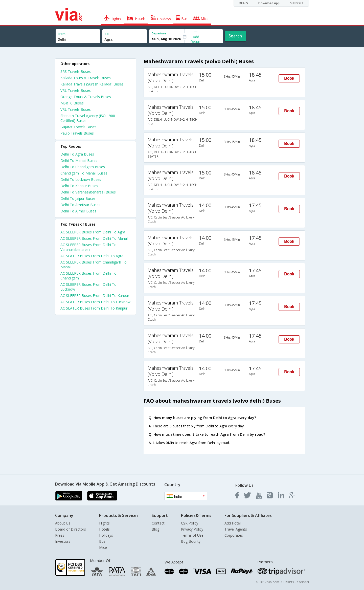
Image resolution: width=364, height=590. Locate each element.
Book (289, 78)
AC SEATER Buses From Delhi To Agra (92, 256)
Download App (269, 3)
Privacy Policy (192, 529)
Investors (63, 541)
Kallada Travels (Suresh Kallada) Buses (92, 84)
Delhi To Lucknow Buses (81, 179)
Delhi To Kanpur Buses (79, 186)
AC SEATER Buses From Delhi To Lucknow (95, 302)
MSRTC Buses (72, 103)
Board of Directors (71, 529)
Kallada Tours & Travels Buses (86, 78)
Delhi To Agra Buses (77, 154)
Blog (155, 529)
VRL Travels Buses (76, 90)
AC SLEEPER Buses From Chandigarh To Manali (94, 265)
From (62, 34)
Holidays (106, 535)
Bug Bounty (191, 541)
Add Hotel (233, 523)
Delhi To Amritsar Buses (80, 205)
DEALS (243, 3)
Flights (104, 523)
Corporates (234, 535)
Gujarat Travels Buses (78, 127)
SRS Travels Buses (76, 71)
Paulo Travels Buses (77, 133)
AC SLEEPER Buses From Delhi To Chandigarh (88, 276)
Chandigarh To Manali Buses (84, 173)
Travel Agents (236, 529)
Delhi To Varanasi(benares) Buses (88, 192)
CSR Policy (190, 523)
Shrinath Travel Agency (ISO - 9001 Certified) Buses (89, 118)
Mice (103, 547)
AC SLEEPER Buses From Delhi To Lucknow (88, 287)
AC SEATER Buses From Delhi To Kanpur (94, 308)
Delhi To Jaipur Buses (78, 198)
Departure (159, 33)
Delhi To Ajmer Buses (78, 211)
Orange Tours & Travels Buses (86, 97)
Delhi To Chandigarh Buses (83, 167)
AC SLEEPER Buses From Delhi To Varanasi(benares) (88, 247)
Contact (158, 523)
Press (60, 535)
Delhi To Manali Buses (79, 160)
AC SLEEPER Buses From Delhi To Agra (93, 232)
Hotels (104, 529)
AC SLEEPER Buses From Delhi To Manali (94, 238)
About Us (63, 523)
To (107, 34)
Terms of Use (192, 535)
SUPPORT (297, 3)
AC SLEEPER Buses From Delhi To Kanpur (95, 296)
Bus (102, 541)
